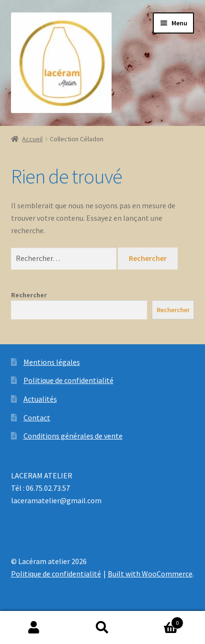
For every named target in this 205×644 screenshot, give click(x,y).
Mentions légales (52, 362)
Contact (37, 418)
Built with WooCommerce (150, 574)
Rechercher (29, 295)
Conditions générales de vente (73, 436)
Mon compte (34, 628)
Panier (160, 621)
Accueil (32, 139)
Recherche (103, 628)
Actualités (40, 399)
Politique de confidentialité (68, 380)
